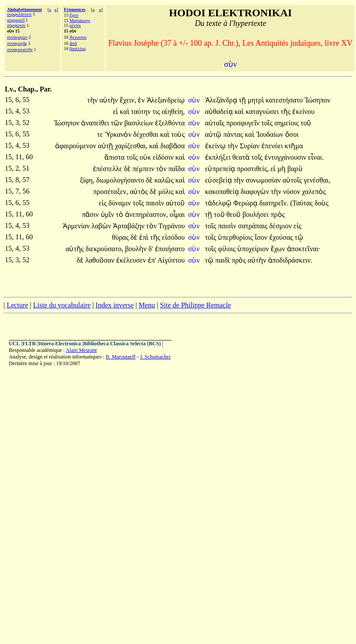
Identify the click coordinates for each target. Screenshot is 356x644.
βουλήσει (257, 214)
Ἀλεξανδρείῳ (166, 100)
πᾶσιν (91, 214)
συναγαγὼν (17, 37)
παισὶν (156, 203)
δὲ (128, 169)
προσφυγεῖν (244, 123)
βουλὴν (137, 249)
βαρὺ (295, 169)
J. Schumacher (155, 357)
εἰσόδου (173, 237)
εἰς (103, 203)
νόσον (292, 192)
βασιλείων (139, 123)
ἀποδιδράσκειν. (290, 260)
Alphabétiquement (24, 9)
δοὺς (322, 203)
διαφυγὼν (256, 192)
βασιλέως (78, 49)
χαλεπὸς (314, 192)
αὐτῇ (107, 146)
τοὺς (178, 134)
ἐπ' (152, 260)
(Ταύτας (302, 203)
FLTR (29, 344)
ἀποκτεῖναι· (304, 249)
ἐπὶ (145, 237)
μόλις (167, 192)
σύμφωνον (16, 25)
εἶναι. (316, 157)
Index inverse (115, 305)
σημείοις (288, 123)
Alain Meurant (81, 350)
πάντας (234, 134)
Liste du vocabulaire (62, 305)
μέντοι (75, 25)
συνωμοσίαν (264, 180)
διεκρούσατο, (104, 249)
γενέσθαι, (317, 180)
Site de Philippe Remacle (195, 305)
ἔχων (279, 249)
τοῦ (306, 123)
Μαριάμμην (80, 20)
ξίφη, (87, 180)
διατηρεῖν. (274, 203)
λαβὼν (102, 226)
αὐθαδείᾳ (220, 112)
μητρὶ (257, 100)
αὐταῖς (216, 123)
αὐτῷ (214, 134)
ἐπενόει (273, 146)
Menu (147, 305)
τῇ (243, 100)
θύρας (121, 237)
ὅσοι (292, 134)
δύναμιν (120, 203)
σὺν (195, 100)
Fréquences (75, 9)
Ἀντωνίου (78, 37)
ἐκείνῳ (216, 146)
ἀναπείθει (96, 123)
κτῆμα (294, 146)
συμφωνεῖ (16, 20)
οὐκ (146, 157)
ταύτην (142, 112)
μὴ (282, 169)
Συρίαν (251, 146)
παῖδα (176, 169)
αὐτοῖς (293, 180)
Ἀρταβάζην (129, 226)
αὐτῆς (75, 249)
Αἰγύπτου (171, 260)
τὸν (162, 169)
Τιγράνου (172, 226)
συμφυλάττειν (19, 14)
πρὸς (278, 214)
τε (101, 134)
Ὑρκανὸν (119, 134)
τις (157, 112)
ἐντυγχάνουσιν (286, 157)
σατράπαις (254, 226)
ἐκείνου (303, 112)
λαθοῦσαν (101, 260)
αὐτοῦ (175, 203)
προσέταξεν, (111, 192)
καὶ (125, 112)
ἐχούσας (282, 237)
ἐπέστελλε (108, 169)
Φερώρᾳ (246, 203)
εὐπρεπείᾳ (221, 169)
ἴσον (262, 237)
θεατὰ (242, 157)
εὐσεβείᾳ (219, 180)
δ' (150, 249)
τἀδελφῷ (219, 203)
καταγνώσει (263, 112)
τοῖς (268, 123)
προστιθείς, (253, 169)
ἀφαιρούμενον (77, 146)
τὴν (93, 100)
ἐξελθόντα (170, 123)
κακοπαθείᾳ (223, 192)
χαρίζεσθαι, (131, 146)
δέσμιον (281, 226)
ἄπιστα (115, 157)
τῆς (287, 112)
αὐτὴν (110, 100)
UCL (14, 344)
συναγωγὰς (17, 43)
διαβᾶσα (172, 146)
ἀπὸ (73, 43)
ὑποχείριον (254, 249)
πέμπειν (144, 169)
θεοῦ (235, 214)
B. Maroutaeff (121, 357)
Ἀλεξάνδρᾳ (222, 100)
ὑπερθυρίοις (236, 237)
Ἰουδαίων (271, 134)
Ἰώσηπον (317, 100)
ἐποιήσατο (170, 249)
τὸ (120, 214)
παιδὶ (223, 260)
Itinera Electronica (60, 344)
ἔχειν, (128, 100)
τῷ (299, 237)
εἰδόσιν (164, 157)
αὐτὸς (140, 192)
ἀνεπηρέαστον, (147, 214)
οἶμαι (177, 214)
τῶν (118, 123)
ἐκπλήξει (219, 157)
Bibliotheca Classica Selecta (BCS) (122, 344)
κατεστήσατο (285, 100)
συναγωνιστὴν (20, 49)
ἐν (142, 100)
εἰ (117, 112)
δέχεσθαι (147, 134)
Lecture (17, 305)
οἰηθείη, (173, 112)
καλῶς (165, 180)
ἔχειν (74, 15)
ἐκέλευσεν (132, 260)
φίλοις (228, 249)
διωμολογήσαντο (121, 180)
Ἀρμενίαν (77, 226)
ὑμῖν (108, 214)
